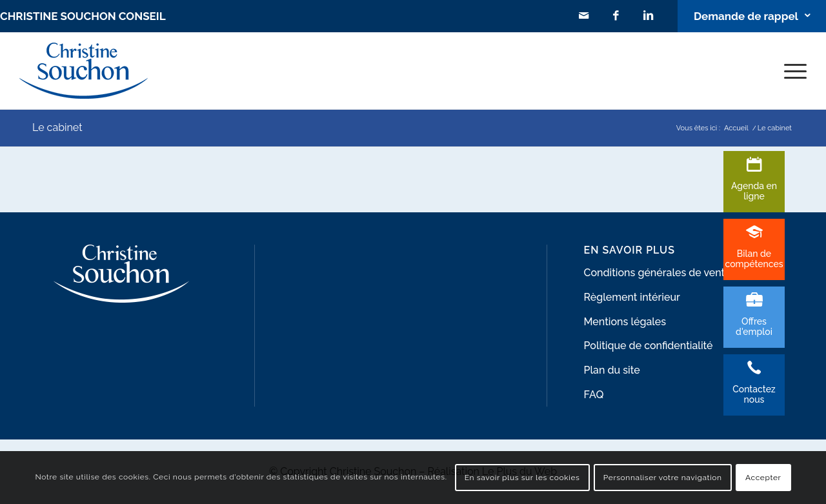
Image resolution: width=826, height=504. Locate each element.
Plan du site (612, 370)
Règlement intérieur (632, 297)
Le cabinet (57, 127)
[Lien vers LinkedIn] (649, 16)
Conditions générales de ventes (660, 273)
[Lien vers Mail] (584, 16)
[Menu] (791, 70)
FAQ (594, 395)
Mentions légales (625, 322)
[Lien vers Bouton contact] (752, 16)
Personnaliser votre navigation (663, 478)
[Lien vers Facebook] (616, 16)
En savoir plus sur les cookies (522, 478)
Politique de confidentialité (649, 346)
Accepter (763, 478)
